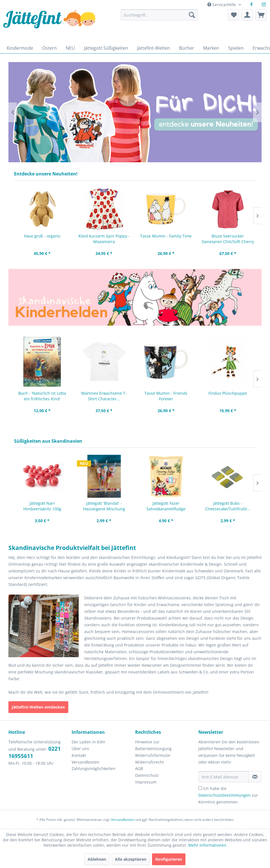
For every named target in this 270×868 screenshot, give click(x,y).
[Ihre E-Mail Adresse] (224, 777)
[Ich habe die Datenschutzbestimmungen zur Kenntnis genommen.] (200, 788)
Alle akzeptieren (131, 859)
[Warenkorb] (261, 15)
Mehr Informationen (207, 845)
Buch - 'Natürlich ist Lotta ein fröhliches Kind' (42, 396)
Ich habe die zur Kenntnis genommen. (228, 795)
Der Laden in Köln (89, 742)
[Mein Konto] (247, 15)
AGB (139, 768)
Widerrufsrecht (149, 762)
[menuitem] (159, 18)
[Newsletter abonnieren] (255, 777)
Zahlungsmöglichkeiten (94, 768)
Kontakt (79, 755)
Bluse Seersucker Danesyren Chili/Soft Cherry (228, 239)
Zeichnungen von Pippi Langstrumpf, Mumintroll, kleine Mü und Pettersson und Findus (135, 297)
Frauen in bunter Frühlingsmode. (135, 112)
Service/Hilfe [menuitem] (222, 5)
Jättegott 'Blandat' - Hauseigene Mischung (104, 506)
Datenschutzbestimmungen (224, 795)
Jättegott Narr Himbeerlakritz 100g (42, 506)
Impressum (146, 782)
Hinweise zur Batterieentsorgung (153, 745)
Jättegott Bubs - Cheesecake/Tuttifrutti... (228, 506)
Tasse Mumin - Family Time (166, 236)
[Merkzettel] (233, 15)
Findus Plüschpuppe (228, 393)
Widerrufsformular (153, 755)
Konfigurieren (169, 859)
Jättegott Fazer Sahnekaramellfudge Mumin (166, 506)
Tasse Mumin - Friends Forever (166, 396)
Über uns (80, 749)
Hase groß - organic (42, 236)
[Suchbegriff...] (159, 15)
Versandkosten (86, 762)
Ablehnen (97, 859)
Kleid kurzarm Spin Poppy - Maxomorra (104, 239)
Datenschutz (147, 775)
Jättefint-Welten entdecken (38, 707)
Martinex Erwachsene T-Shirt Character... (104, 396)
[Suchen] (192, 15)
